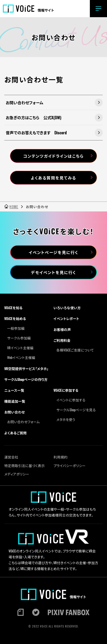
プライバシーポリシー (70, 465)
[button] (98, 9)
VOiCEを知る (13, 308)
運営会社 (11, 457)
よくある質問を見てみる (54, 178)
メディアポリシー (17, 474)
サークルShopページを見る (76, 410)
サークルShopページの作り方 (26, 379)
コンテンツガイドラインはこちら (54, 156)
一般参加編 (16, 328)
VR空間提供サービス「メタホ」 (26, 368)
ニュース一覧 (14, 390)
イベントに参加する (71, 400)
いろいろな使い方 (67, 308)
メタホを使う (66, 419)
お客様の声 (62, 329)
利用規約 (60, 457)
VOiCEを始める (15, 318)
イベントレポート (66, 318)
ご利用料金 (62, 340)
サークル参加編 (19, 338)
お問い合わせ (15, 412)
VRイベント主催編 (20, 348)
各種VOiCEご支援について (75, 350)
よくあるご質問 (15, 433)
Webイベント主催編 (21, 357)
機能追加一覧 (15, 401)
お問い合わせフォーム (23, 422)
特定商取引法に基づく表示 (25, 465)
